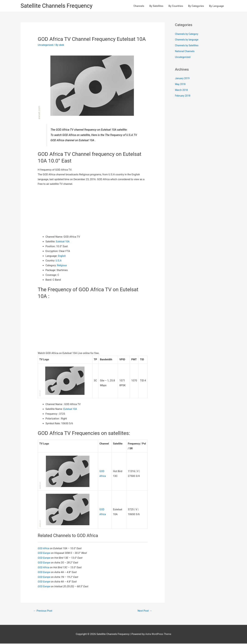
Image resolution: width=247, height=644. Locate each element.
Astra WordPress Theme (158, 635)
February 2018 (183, 96)
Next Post (144, 611)
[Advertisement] (93, 211)
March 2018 (182, 91)
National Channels (185, 52)
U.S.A (59, 261)
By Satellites (156, 6)
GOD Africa (44, 548)
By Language (216, 6)
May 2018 (181, 85)
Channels (139, 6)
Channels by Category (187, 34)
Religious (62, 266)
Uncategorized (46, 45)
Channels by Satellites (187, 46)
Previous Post (44, 611)
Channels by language (187, 40)
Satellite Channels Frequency (59, 6)
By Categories (196, 6)
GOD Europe (45, 553)
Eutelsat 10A (63, 242)
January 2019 (183, 79)
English (62, 256)
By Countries (176, 6)
